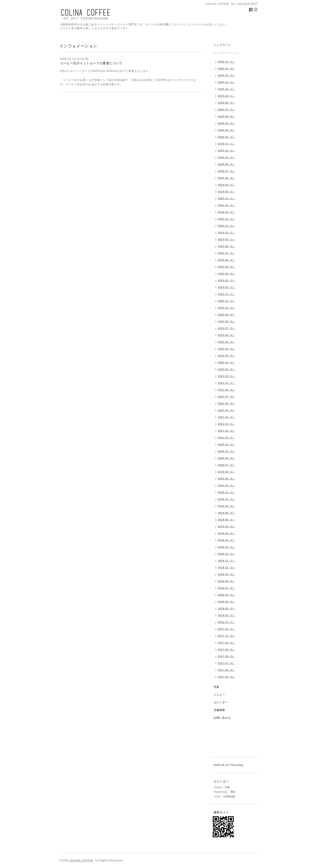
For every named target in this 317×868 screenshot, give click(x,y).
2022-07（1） (227, 328)
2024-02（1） (227, 205)
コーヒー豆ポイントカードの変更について (91, 63)
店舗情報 (219, 710)
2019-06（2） (227, 520)
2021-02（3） (227, 431)
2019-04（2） (227, 526)
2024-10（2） (227, 157)
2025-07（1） (227, 110)
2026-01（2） (227, 69)
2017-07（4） (227, 663)
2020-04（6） (227, 479)
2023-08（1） (227, 246)
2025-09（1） (227, 96)
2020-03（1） (227, 485)
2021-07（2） (227, 397)
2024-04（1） (227, 192)
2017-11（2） (227, 636)
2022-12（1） (227, 294)
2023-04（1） (227, 274)
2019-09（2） (227, 506)
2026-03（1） (227, 62)
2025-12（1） (227, 75)
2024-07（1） (227, 171)
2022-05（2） (227, 342)
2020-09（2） (227, 458)
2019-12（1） (227, 492)
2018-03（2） (227, 609)
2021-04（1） (227, 417)
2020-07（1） (227, 465)
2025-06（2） (227, 116)
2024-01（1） (227, 212)
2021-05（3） (227, 410)
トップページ (222, 45)
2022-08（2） (227, 321)
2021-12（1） (227, 376)
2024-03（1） (227, 198)
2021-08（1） (227, 390)
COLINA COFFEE (81, 861)
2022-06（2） (227, 335)
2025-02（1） (227, 137)
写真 (216, 687)
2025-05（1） (227, 123)
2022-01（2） (227, 369)
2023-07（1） (227, 253)
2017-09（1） (227, 650)
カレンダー (221, 702)
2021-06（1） (227, 403)
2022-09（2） (227, 315)
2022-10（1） (227, 308)
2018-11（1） (227, 561)
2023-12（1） (227, 219)
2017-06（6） (227, 670)
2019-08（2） (227, 513)
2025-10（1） (227, 89)
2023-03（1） (227, 280)
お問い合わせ (222, 718)
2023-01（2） (227, 287)
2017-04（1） (227, 677)
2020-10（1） (227, 451)
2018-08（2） (227, 581)
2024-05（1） (227, 185)
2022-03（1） (227, 356)
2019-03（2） (227, 533)
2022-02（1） (227, 362)
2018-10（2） (227, 567)
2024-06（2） (227, 178)
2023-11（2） (227, 226)
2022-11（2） (227, 301)
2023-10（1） (227, 233)
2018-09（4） (227, 574)
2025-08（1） (227, 103)
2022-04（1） (227, 349)
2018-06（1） (227, 595)
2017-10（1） (227, 643)
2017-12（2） (227, 629)
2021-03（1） (227, 424)
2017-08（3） (227, 656)
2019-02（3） (227, 540)
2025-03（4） (227, 130)
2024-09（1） (227, 164)
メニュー (219, 695)
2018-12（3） (227, 554)
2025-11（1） (227, 82)
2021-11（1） (227, 383)
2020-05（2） (227, 472)
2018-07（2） (227, 588)
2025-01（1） (227, 144)
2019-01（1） (227, 547)
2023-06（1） (227, 260)
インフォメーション (226, 53)
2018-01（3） (227, 622)
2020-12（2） (227, 444)
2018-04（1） (227, 602)
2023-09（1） (227, 239)
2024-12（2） (227, 151)
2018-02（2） (227, 615)
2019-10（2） (227, 499)
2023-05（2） (227, 267)
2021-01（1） (227, 438)
